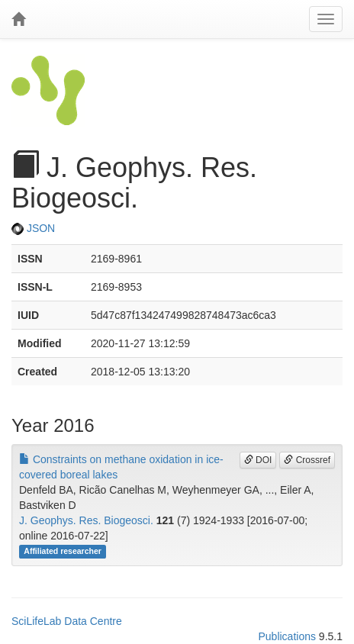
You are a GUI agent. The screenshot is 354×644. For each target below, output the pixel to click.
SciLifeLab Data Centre (67, 621)
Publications (287, 636)
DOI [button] (258, 460)
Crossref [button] (307, 460)
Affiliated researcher (63, 552)
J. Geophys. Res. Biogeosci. (86, 520)
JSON (33, 228)
